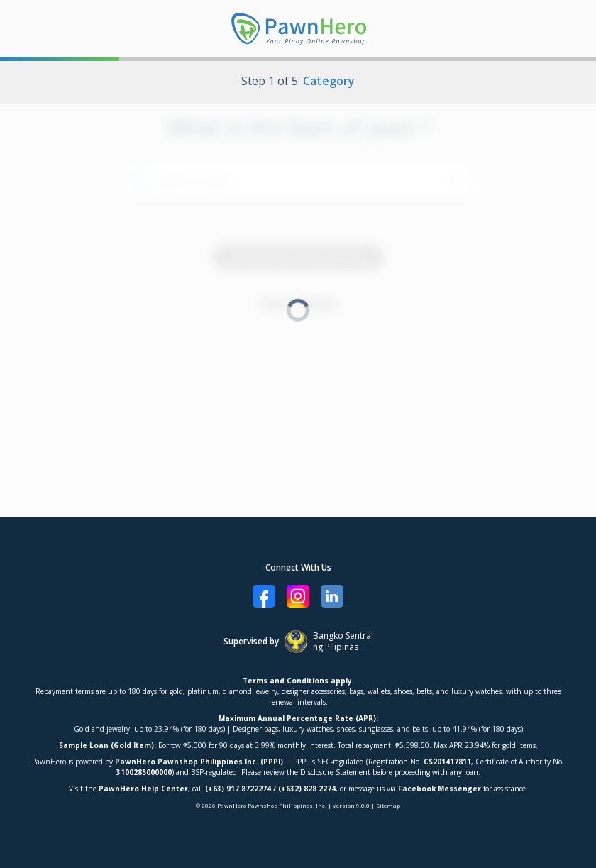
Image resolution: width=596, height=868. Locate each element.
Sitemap (388, 805)
